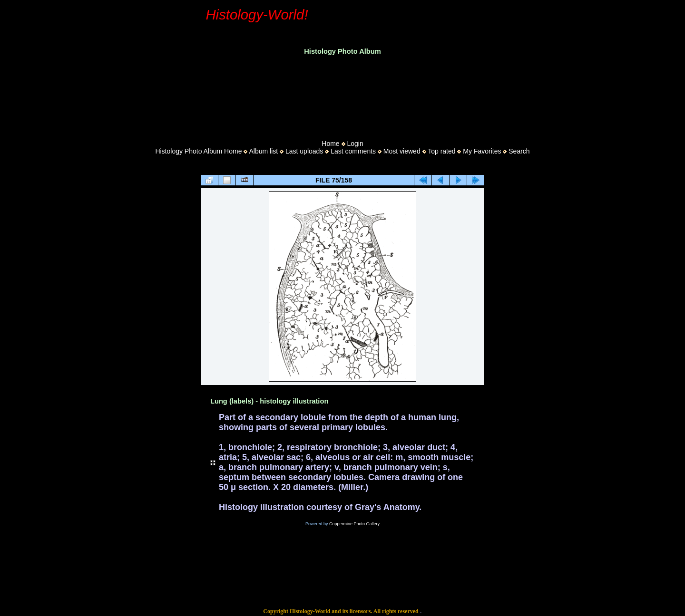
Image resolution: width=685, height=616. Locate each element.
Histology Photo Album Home (198, 151)
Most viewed (402, 151)
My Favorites (482, 151)
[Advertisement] (342, 95)
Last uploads (304, 151)
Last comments (353, 151)
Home (330, 144)
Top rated (441, 151)
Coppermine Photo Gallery (354, 524)
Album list (263, 151)
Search (519, 151)
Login (355, 144)
